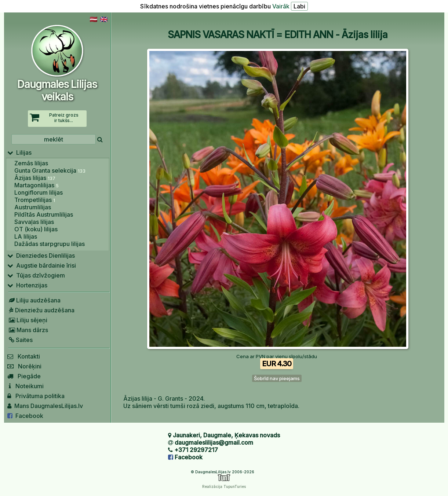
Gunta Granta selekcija (50, 170)
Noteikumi (26, 386)
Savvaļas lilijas (34, 222)
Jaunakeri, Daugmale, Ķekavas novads (226, 435)
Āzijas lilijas (35, 178)
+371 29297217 (196, 450)
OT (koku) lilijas (36, 229)
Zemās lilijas (31, 163)
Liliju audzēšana (34, 300)
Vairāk (281, 6)
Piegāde (24, 376)
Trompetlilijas (35, 200)
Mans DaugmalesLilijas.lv (45, 406)
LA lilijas (26, 236)
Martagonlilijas (37, 185)
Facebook (25, 416)
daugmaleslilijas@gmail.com (214, 442)
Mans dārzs (28, 330)
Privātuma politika (36, 396)
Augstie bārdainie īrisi (42, 265)
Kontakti (24, 356)
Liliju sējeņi (27, 320)
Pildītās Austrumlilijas (44, 214)
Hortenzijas (27, 285)
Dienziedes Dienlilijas (41, 256)
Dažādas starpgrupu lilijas (50, 244)
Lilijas (19, 153)
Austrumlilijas (33, 207)
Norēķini (24, 366)
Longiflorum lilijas (39, 192)
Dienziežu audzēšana (41, 310)
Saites (20, 340)
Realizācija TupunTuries (224, 486)
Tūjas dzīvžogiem (36, 275)
